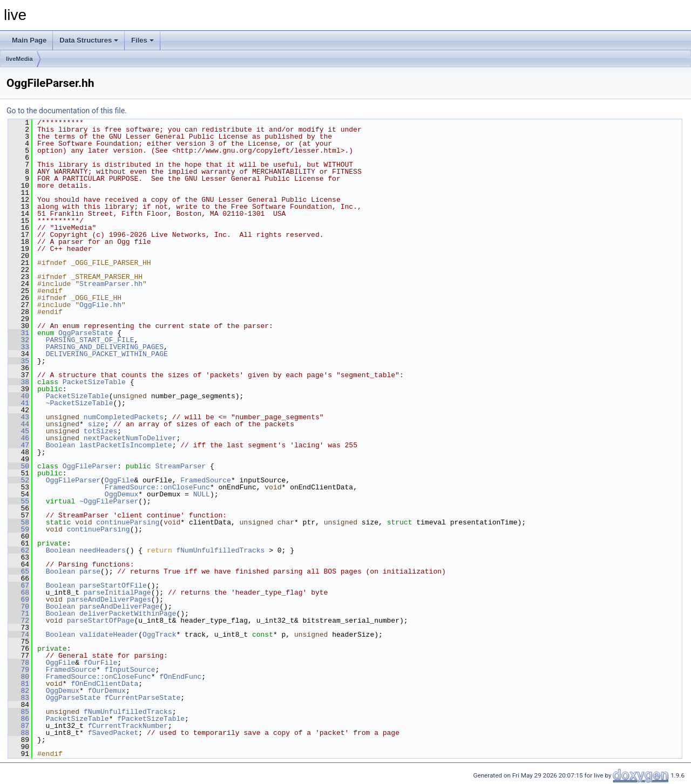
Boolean (61, 445)
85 (19, 712)
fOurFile (100, 663)
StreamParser (180, 466)
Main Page (29, 40)
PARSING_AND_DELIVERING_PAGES (105, 347)
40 (19, 396)
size (96, 424)
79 (19, 670)
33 (19, 347)
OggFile (120, 480)
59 (19, 529)
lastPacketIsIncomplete (126, 445)
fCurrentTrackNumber (128, 726)
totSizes (100, 431)
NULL (202, 494)
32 (19, 340)
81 (19, 684)
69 (19, 599)
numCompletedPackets (124, 417)
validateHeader (109, 635)
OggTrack (159, 635)
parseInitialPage (117, 592)
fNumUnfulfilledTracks (221, 550)
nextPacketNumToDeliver (130, 438)
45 (19, 431)
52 (19, 480)
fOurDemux (107, 691)
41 (19, 403)
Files (143, 40)
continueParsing (128, 522)
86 (19, 719)
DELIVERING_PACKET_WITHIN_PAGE (107, 354)
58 (19, 522)
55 (19, 501)
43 (19, 417)
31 (19, 333)
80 (19, 677)
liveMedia (19, 59)
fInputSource (130, 670)
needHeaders (103, 550)
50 (19, 466)
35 (19, 361)
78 (19, 663)
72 (19, 621)
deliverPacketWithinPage (128, 613)
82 (19, 691)
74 (19, 635)
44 (19, 424)
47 (19, 445)
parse (90, 571)
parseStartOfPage (101, 621)
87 (19, 726)
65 (19, 571)
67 (19, 585)
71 (19, 613)
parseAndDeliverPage (119, 606)
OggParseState (86, 333)
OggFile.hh (100, 305)
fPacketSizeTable (151, 719)
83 (19, 698)
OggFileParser (90, 466)
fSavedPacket (113, 733)
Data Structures (89, 40)
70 (19, 606)
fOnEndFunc (180, 677)
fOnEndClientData (104, 684)
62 (19, 550)
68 (19, 592)
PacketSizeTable (94, 382)
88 (19, 733)
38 (19, 382)
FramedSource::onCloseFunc (157, 487)
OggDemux (121, 494)
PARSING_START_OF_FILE (90, 340)
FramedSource (206, 480)
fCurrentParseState (143, 698)
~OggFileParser (109, 501)
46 (19, 438)
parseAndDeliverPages (109, 599)
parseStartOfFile (113, 585)
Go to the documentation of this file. (67, 111)
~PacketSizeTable (80, 403)
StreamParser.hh (111, 284)
